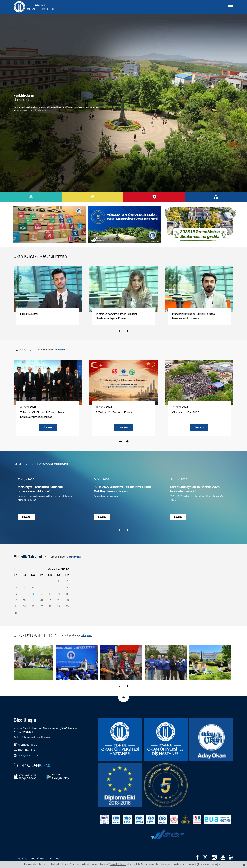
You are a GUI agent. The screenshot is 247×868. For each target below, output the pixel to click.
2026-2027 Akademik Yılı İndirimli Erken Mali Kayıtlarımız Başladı (122, 489)
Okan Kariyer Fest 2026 (186, 412)
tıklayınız (60, 350)
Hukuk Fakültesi (29, 314)
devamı (48, 427)
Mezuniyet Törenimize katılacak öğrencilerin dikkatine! (40, 489)
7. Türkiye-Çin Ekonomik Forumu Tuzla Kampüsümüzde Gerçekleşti (42, 415)
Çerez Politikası (117, 864)
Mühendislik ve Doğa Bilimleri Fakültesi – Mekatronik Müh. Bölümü (195, 316)
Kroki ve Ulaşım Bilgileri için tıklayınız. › (33, 737)
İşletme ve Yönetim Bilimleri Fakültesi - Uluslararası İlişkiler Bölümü (117, 316)
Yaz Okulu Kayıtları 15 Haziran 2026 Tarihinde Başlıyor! (195, 489)
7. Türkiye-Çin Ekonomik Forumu (115, 412)
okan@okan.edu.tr (28, 755)
